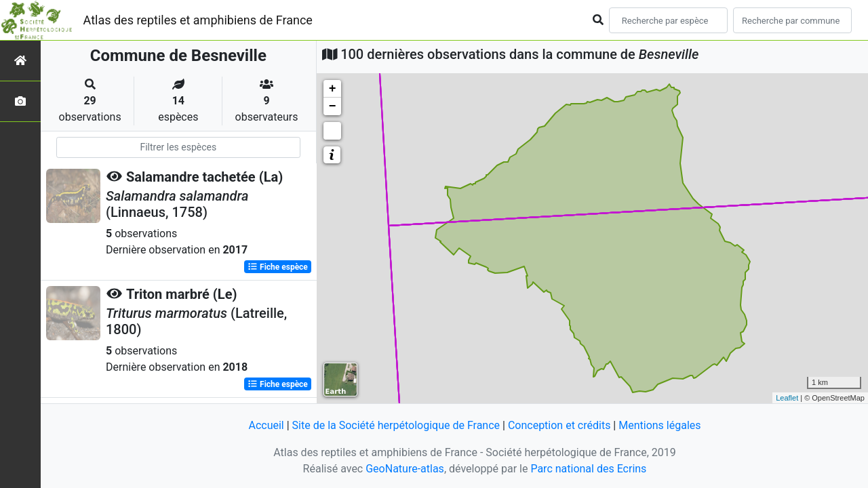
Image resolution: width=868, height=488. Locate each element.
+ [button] (333, 89)
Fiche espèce (278, 267)
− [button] (333, 106)
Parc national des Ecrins (588, 469)
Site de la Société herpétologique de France (396, 425)
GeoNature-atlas (405, 469)
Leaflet (787, 398)
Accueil (266, 425)
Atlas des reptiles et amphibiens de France (198, 20)
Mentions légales (659, 425)
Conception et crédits (559, 425)
